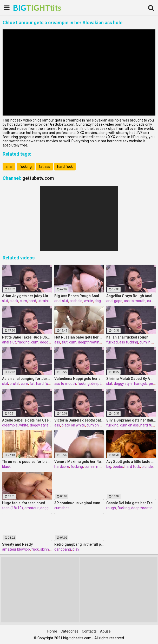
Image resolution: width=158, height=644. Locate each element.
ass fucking (129, 342)
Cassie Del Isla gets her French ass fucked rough (131, 503)
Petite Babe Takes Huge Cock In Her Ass (27, 337)
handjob (141, 384)
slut (5, 301)
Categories (70, 631)
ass (57, 342)
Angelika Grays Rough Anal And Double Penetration (131, 296)
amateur (32, 508)
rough (111, 508)
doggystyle (49, 508)
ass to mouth (135, 301)
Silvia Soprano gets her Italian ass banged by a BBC (131, 420)
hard (32, 301)
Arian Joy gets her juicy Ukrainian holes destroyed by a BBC (27, 296)
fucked (112, 342)
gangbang (63, 549)
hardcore (62, 467)
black (14, 301)
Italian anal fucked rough (127, 337)
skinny (45, 549)
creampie (10, 425)
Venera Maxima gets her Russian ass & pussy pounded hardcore (79, 462)
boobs (118, 467)
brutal (14, 384)
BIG (26, 8)
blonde (147, 467)
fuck (35, 549)
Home (52, 631)
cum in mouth (96, 467)
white (88, 301)
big (109, 467)
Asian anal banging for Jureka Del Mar (27, 379)
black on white (73, 425)
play (76, 549)
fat (32, 384)
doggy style (49, 342)
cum (23, 301)
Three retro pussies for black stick (27, 462)
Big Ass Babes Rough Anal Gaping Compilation (79, 296)
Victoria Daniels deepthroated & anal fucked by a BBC (79, 420)
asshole (76, 301)
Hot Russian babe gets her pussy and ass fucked (79, 337)
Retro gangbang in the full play (79, 544)
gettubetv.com (38, 178)
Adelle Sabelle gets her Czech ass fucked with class (27, 420)
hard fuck (65, 167)
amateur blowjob (16, 549)
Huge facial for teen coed (24, 503)
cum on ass (96, 425)
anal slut (61, 301)
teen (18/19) (12, 508)
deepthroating (90, 342)
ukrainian (45, 301)
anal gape (114, 301)
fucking (26, 167)
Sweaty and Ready (17, 544)
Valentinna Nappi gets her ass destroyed (79, 379)
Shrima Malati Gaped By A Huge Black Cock (131, 379)
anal (9, 167)
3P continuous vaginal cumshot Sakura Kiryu (79, 503)
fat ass (44, 167)
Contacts (89, 631)
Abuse (105, 631)
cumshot (62, 508)
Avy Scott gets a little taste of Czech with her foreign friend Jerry (131, 462)
